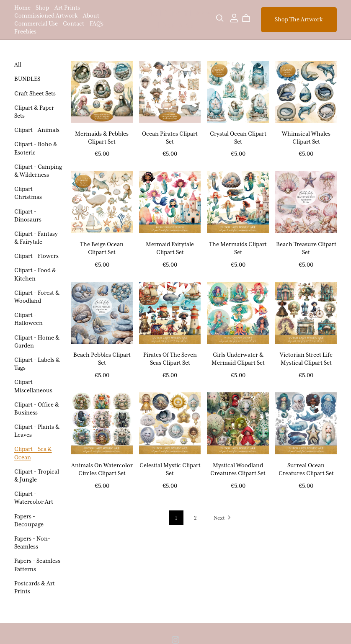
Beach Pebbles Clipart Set (102, 359)
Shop (42, 7)
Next (223, 518)
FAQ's (97, 23)
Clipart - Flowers (36, 256)
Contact (74, 23)
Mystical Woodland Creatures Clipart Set (238, 469)
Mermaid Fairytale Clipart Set (170, 248)
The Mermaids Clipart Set (238, 248)
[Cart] (249, 18)
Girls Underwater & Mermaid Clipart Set (238, 359)
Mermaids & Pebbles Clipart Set (102, 138)
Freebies (25, 31)
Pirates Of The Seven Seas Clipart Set (170, 359)
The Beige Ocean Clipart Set (102, 248)
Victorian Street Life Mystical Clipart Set (306, 359)
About (91, 15)
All (18, 64)
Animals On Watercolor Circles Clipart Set (102, 469)
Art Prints (67, 7)
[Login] (234, 18)
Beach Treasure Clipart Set (306, 248)
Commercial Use (36, 23)
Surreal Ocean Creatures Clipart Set (306, 469)
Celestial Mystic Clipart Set (170, 469)
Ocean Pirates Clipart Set (170, 138)
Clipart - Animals (37, 130)
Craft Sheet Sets (35, 93)
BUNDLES (27, 79)
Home (22, 7)
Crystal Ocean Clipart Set (238, 138)
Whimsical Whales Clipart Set (306, 138)
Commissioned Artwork (46, 15)
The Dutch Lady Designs (176, 19)
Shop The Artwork (299, 19)
